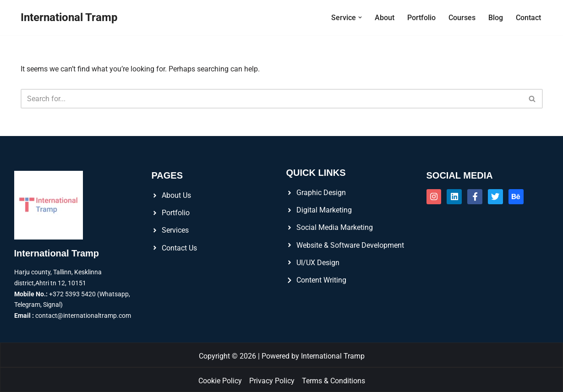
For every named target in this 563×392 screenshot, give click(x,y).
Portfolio (421, 18)
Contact (528, 18)
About (385, 18)
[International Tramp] (69, 18)
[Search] (271, 99)
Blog (496, 18)
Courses (462, 18)
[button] (360, 17)
